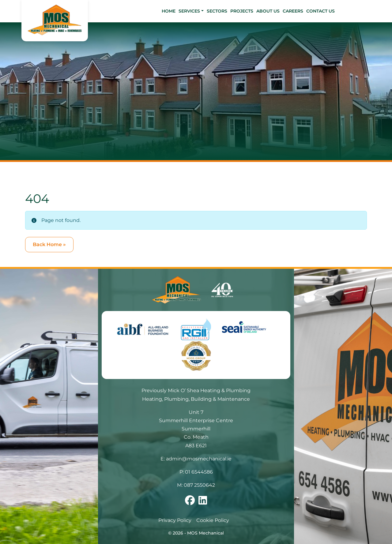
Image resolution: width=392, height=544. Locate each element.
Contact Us (320, 11)
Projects (242, 11)
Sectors (217, 11)
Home (169, 11)
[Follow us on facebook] (190, 502)
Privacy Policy (175, 520)
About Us (268, 11)
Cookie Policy (213, 520)
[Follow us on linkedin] (203, 502)
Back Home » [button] (49, 244)
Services (189, 11)
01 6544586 (199, 472)
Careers (293, 11)
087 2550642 (199, 485)
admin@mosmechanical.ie (199, 459)
